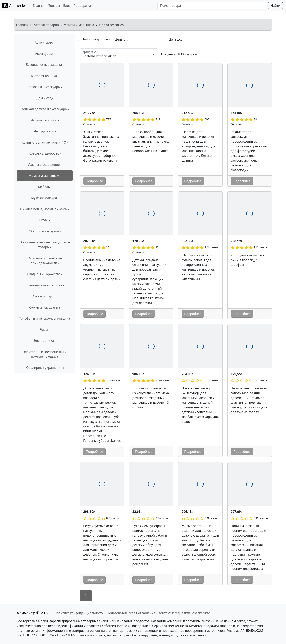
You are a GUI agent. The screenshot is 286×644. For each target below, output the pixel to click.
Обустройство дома (44, 231)
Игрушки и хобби (44, 120)
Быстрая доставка (97, 39)
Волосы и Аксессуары (44, 87)
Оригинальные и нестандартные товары (45, 245)
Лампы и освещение (44, 165)
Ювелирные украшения (44, 368)
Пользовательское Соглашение (131, 613)
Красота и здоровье (44, 153)
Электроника (44, 341)
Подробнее (94, 181)
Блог (67, 6)
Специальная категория (44, 285)
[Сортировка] (119, 54)
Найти (275, 6)
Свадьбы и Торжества (44, 274)
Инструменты (44, 131)
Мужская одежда (44, 198)
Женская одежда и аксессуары (44, 109)
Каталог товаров (46, 25)
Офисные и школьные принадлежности (45, 261)
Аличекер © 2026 (33, 613)
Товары (54, 6)
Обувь (44, 220)
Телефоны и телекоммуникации (44, 318)
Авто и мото (44, 42)
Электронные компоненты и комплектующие (45, 354)
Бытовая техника (44, 76)
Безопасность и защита (44, 65)
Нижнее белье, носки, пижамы (44, 209)
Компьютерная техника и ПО (44, 142)
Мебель (44, 187)
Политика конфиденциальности (79, 613)
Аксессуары (44, 54)
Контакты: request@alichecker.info (184, 613)
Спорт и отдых (44, 296)
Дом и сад (44, 98)
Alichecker (15, 5)
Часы (44, 330)
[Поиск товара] (212, 6)
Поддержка (82, 6)
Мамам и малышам (79, 25)
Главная (39, 6)
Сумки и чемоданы (44, 307)
